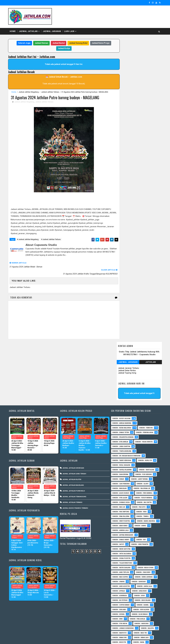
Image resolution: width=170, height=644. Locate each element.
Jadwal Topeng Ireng (127, 67)
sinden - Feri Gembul (143, 431)
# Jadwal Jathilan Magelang (28, 239)
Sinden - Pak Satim (137, 585)
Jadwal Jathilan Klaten (71, 417)
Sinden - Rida (140, 449)
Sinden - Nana (137, 580)
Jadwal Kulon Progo (99, 42)
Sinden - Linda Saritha (120, 384)
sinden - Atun (116, 622)
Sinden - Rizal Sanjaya (120, 403)
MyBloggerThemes (54, 639)
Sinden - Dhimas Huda (120, 440)
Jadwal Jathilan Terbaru (51, 91)
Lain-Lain (70, 30)
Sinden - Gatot (117, 482)
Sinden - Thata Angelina (120, 389)
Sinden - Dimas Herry (119, 477)
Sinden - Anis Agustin (120, 524)
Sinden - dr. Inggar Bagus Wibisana (125, 393)
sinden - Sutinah (118, 626)
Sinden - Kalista (146, 566)
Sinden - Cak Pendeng (120, 421)
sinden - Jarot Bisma (138, 417)
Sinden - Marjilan (118, 426)
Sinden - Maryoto (118, 571)
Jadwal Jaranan (52, 30)
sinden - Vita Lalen (118, 435)
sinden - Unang (117, 519)
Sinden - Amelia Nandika (120, 361)
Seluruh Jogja (22, 42)
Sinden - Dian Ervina (119, 412)
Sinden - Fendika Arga (143, 370)
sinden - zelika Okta (140, 626)
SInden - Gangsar (137, 519)
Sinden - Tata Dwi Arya (120, 608)
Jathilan (150, 57)
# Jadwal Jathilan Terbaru (51, 239)
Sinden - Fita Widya (118, 561)
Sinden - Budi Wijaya (141, 538)
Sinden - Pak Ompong (119, 449)
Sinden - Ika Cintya (143, 440)
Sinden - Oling (117, 585)
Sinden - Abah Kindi (144, 463)
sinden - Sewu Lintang (142, 515)
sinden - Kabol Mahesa (120, 463)
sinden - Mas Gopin (119, 515)
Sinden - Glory (141, 421)
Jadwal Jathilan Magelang (29, 91)
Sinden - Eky (140, 477)
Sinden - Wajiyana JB (140, 426)
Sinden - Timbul (141, 454)
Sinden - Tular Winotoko (121, 501)
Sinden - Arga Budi (138, 529)
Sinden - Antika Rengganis (121, 473)
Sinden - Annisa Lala (138, 468)
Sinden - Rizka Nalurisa (120, 365)
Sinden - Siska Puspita (120, 496)
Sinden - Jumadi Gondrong (122, 566)
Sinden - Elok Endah (138, 552)
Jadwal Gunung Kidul (76, 42)
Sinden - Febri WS (145, 365)
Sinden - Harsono (140, 561)
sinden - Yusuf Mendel (142, 435)
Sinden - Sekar (117, 417)
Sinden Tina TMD (136, 617)
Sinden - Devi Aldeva (140, 547)
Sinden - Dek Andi (118, 547)
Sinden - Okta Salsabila (120, 491)
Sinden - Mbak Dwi (118, 575)
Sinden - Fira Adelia (136, 557)
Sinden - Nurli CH (144, 398)
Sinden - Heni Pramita (138, 482)
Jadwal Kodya (62, 48)
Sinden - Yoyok (136, 613)
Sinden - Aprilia (117, 529)
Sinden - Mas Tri (139, 571)
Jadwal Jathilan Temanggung (74, 434)
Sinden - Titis (141, 608)
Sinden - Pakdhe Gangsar (121, 589)
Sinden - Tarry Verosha (120, 398)
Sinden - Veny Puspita (120, 459)
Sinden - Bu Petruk (119, 538)
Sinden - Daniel (141, 543)
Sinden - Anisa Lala (143, 524)
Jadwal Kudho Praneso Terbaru (75, 446)
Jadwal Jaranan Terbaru (128, 63)
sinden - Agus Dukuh (119, 431)
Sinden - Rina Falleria (119, 454)
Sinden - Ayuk (138, 533)
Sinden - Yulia (116, 617)
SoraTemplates (25, 639)
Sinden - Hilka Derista (143, 379)
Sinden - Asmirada (118, 533)
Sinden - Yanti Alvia (145, 407)
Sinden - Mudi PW (118, 580)
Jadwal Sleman (39, 42)
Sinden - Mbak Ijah (140, 575)
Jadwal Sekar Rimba (126, 65)
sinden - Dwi (134, 622)
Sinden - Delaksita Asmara (122, 375)
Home (13, 30)
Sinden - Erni (116, 557)
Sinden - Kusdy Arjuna (120, 356)
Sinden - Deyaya (117, 552)
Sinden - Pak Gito (137, 445)
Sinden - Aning (117, 468)
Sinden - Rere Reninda (120, 599)
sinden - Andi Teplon (119, 510)
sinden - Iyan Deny (142, 510)
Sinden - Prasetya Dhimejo (122, 594)
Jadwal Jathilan (29, 30)
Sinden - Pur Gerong (142, 412)
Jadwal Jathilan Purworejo (73, 429)
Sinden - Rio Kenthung (120, 603)
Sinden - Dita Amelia (119, 379)
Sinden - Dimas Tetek (119, 370)
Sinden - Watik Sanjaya (120, 505)
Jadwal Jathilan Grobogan (73, 406)
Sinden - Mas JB (117, 445)
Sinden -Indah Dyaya (144, 505)
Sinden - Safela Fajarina (121, 407)
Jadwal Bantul (56, 42)
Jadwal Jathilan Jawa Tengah (74, 411)
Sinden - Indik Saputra (120, 487)
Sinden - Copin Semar (120, 543)
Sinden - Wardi (117, 613)
